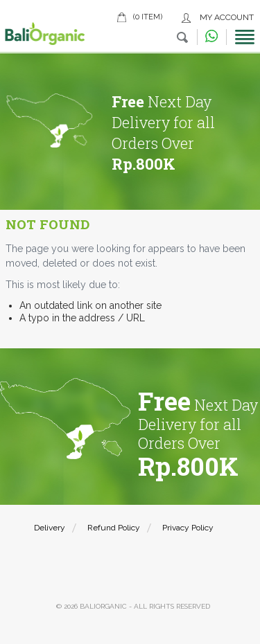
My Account (227, 17)
